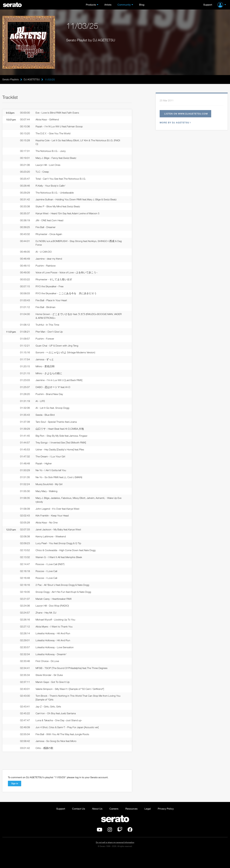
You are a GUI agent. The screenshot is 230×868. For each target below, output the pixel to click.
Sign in (15, 798)
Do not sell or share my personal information (115, 858)
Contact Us (79, 824)
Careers (114, 824)
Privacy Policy (166, 824)
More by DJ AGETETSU (175, 123)
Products (91, 5)
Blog (142, 5)
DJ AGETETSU (32, 79)
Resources (131, 824)
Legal (148, 824)
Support (208, 5)
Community (124, 5)
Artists (108, 5)
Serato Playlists (11, 79)
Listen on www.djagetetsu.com (187, 114)
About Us (97, 824)
